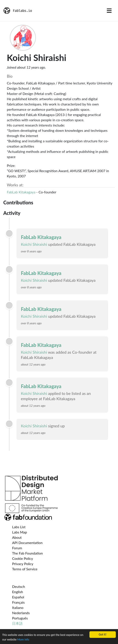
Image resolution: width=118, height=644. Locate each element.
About (17, 537)
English (18, 592)
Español (18, 597)
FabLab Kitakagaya (21, 192)
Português (20, 618)
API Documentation (27, 543)
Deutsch (19, 586)
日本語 (17, 623)
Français (18, 602)
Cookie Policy (23, 558)
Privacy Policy (23, 564)
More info (23, 640)
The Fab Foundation (27, 553)
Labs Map (20, 532)
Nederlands (21, 613)
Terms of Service (25, 569)
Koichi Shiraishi (34, 244)
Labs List (19, 527)
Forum (17, 548)
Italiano (18, 607)
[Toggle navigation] (109, 11)
